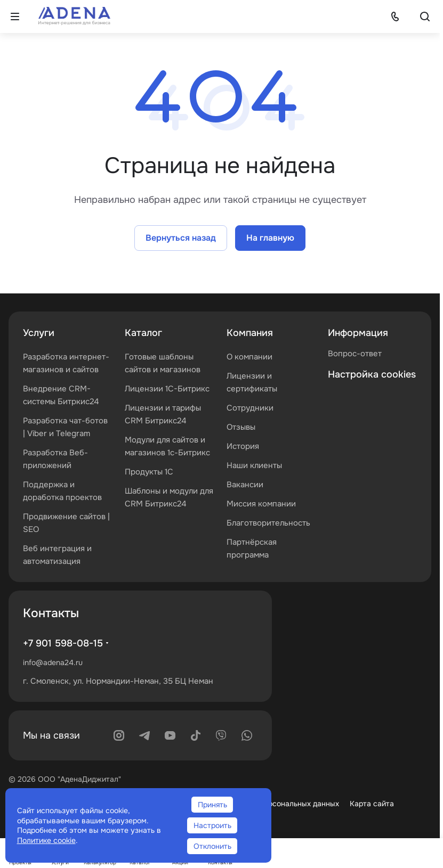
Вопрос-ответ (355, 354)
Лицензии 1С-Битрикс (167, 389)
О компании (249, 357)
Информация (358, 333)
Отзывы (241, 427)
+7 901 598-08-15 (63, 643)
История (243, 446)
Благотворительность (268, 523)
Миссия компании (261, 504)
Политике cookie (46, 840)
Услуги (39, 333)
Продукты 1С (149, 472)
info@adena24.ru (53, 662)
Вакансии (245, 485)
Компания (250, 333)
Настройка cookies (372, 374)
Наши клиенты (254, 465)
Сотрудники (250, 408)
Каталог (143, 333)
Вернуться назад (181, 238)
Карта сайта (372, 804)
